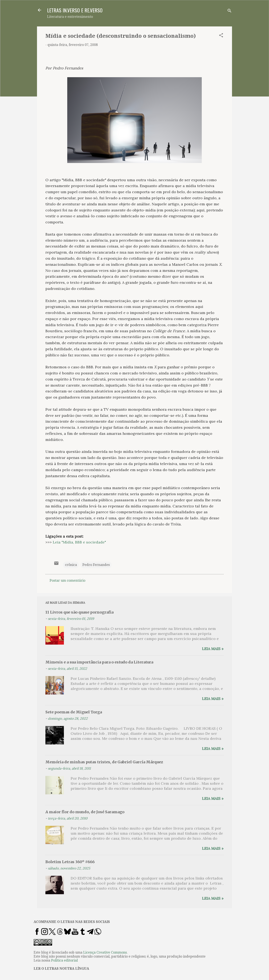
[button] (221, 36)
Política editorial (64, 960)
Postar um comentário (67, 581)
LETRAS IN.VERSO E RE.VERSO (75, 10)
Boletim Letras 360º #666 (70, 862)
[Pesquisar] (229, 11)
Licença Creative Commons (105, 952)
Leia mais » (213, 649)
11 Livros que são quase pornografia (79, 612)
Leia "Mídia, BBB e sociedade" (79, 542)
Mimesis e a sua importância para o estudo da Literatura (99, 662)
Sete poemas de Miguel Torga (74, 712)
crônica (71, 565)
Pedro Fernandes (96, 565)
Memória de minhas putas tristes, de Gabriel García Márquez (104, 762)
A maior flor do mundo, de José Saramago (85, 812)
